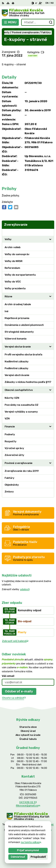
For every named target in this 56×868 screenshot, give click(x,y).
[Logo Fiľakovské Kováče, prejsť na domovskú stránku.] (28, 13)
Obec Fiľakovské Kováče (38, 830)
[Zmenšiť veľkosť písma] (36, 3)
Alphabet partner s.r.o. (39, 826)
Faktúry (33, 56)
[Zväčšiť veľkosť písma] (40, 3)
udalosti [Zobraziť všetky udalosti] (25, 589)
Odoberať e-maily (19, 691)
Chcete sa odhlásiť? (14, 698)
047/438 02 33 (28, 802)
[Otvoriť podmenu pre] (50, 239)
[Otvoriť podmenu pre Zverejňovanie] (50, 232)
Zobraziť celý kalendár (15, 641)
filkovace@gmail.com (28, 806)
